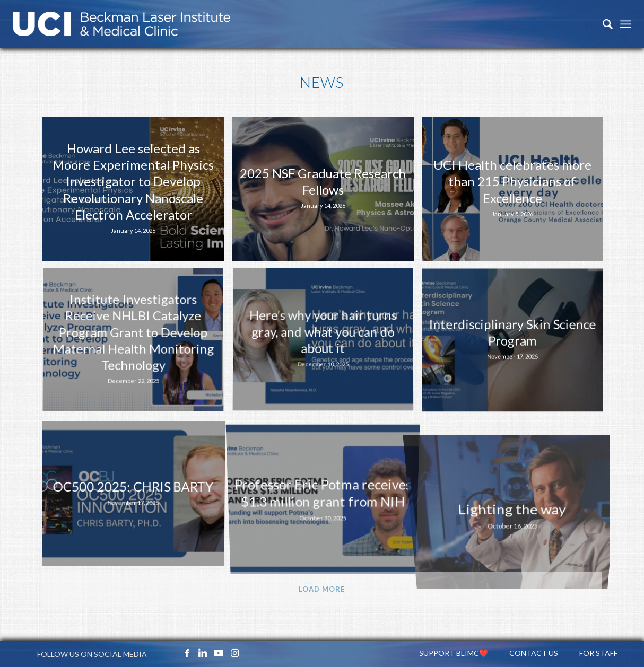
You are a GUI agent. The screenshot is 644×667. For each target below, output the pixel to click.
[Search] (602, 24)
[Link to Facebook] (187, 653)
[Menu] (626, 24)
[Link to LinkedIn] (203, 653)
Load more (322, 589)
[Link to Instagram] (234, 653)
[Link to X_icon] (171, 653)
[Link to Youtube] (219, 653)
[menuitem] (602, 24)
